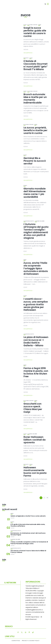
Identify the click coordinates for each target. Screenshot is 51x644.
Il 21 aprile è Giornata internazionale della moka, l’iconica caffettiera (28, 525)
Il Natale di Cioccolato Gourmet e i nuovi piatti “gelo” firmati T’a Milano (36, 65)
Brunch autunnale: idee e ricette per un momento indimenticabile (35, 99)
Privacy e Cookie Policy (31, 641)
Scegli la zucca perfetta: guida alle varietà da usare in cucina (35, 32)
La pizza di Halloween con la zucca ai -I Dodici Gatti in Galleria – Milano (36, 341)
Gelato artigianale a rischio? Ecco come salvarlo (28, 516)
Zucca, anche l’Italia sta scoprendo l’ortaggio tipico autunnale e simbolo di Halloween (36, 268)
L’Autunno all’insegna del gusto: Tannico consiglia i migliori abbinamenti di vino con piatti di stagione (36, 231)
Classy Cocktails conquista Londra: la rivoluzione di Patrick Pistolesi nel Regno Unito (29, 543)
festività (26, 58)
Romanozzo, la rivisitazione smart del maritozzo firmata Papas (28, 534)
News (40, 25)
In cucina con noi (32, 25)
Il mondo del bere (40, 221)
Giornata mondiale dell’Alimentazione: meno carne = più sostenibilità (35, 193)
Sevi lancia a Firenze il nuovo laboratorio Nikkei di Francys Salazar (28, 551)
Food (25, 25)
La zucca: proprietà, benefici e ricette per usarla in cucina (35, 130)
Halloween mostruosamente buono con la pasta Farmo (35, 472)
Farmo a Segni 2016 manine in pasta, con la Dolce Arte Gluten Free (36, 372)
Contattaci (16, 641)
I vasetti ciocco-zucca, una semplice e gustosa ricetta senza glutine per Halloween (36, 304)
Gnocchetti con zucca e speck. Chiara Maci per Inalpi (33, 408)
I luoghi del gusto (29, 221)
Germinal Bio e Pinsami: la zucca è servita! (35, 161)
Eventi (25, 186)
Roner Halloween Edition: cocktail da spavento (35, 440)
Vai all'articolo (28, 53)
